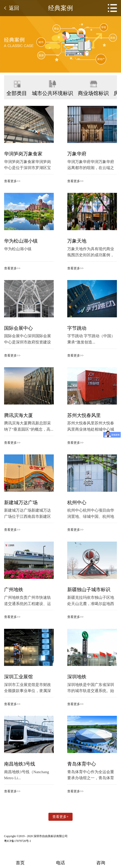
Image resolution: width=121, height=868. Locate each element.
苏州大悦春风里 (79, 417)
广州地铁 (14, 592)
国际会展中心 (18, 329)
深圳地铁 (71, 680)
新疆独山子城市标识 (83, 592)
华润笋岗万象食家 (23, 154)
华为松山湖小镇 (21, 242)
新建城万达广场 (21, 504)
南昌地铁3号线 (20, 768)
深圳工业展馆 (18, 680)
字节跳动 (71, 329)
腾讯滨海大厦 (18, 417)
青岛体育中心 (76, 768)
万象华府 (71, 154)
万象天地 (71, 242)
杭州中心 (71, 504)
